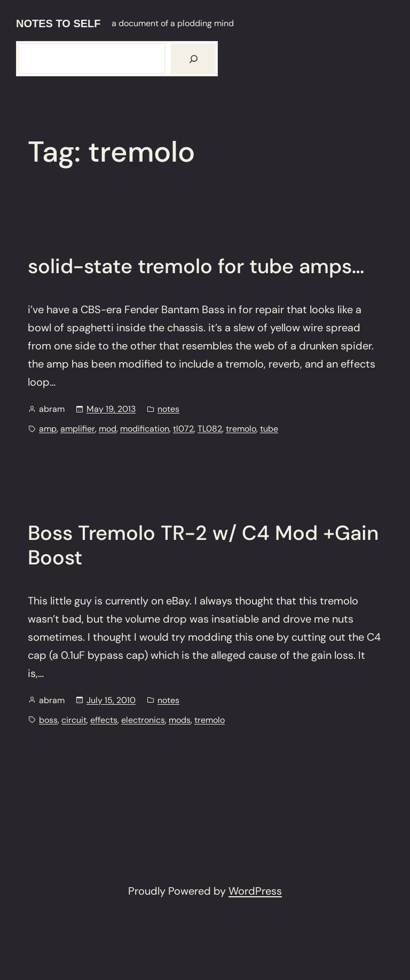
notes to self (58, 23)
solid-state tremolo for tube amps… (196, 267)
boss (48, 720)
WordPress (255, 891)
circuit (74, 720)
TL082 (210, 429)
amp (48, 429)
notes (168, 409)
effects (104, 720)
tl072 (183, 429)
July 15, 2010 (111, 700)
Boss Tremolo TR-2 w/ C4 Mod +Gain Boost (203, 545)
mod (108, 429)
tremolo (241, 429)
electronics (143, 720)
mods (180, 720)
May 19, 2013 (111, 409)
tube (269, 429)
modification (145, 429)
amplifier (78, 429)
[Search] (193, 59)
